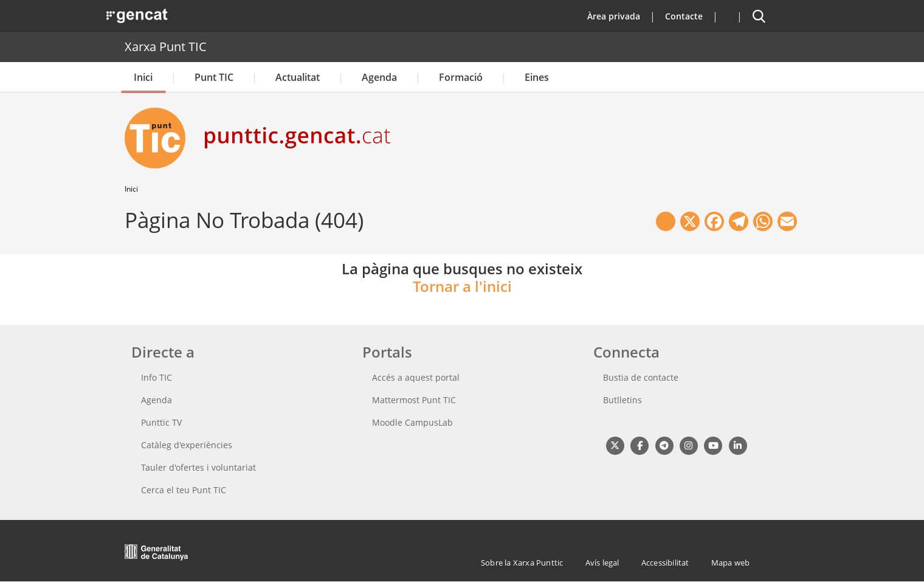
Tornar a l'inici (462, 286)
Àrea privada (614, 16)
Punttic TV (161, 422)
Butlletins (622, 400)
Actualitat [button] (298, 77)
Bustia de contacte (641, 377)
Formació (461, 77)
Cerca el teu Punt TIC (184, 490)
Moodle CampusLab (412, 422)
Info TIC (157, 377)
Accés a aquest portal (416, 377)
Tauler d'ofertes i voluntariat (198, 467)
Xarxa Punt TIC (166, 47)
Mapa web (731, 563)
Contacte (684, 16)
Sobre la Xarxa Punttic (522, 563)
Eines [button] (537, 77)
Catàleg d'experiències (187, 445)
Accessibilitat (665, 563)
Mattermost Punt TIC (414, 400)
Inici (143, 77)
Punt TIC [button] (214, 77)
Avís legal (602, 563)
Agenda (379, 77)
